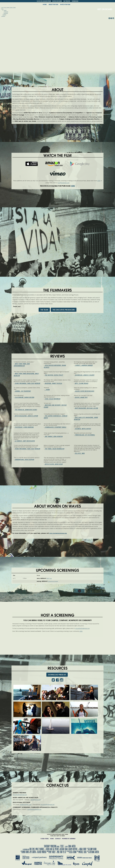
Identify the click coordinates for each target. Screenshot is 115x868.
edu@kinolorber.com (64, 183)
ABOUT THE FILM (53, 5)
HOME (45, 5)
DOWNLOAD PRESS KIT (57, 675)
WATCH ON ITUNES (57, 1)
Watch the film (65, 5)
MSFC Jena (49, 578)
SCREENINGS (75, 1)
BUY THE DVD (67, 1)
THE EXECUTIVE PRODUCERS (64, 310)
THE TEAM (44, 310)
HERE (99, 181)
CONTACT (58, 839)
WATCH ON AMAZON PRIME (44, 1)
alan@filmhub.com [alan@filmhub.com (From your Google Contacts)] (36, 800)
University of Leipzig (53, 581)
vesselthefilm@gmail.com (82, 628)
